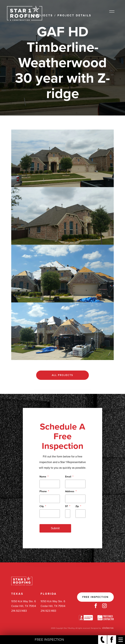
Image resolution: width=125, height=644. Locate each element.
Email (69, 477)
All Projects (62, 375)
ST (68, 506)
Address (71, 491)
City (43, 506)
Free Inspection (95, 597)
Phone (44, 491)
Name (44, 477)
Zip (78, 506)
